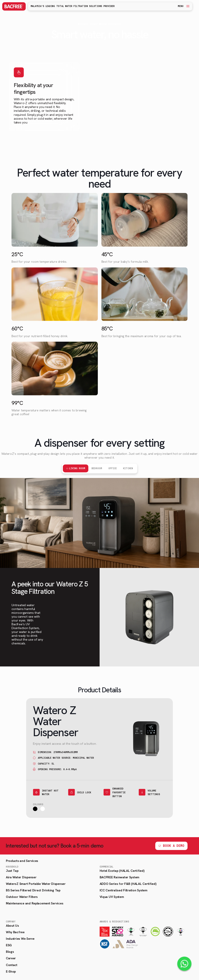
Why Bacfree (15, 932)
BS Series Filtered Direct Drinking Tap (33, 890)
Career (11, 958)
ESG (9, 945)
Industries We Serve (20, 939)
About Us (12, 926)
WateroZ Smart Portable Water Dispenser (36, 884)
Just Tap (12, 871)
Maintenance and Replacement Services (34, 903)
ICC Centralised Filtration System (124, 890)
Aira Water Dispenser (21, 877)
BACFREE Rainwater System (120, 877)
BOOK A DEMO (174, 846)
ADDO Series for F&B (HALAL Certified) (128, 884)
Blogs (10, 952)
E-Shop (11, 971)
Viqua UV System (112, 897)
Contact (12, 965)
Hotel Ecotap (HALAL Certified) (122, 871)
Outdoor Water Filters (22, 897)
